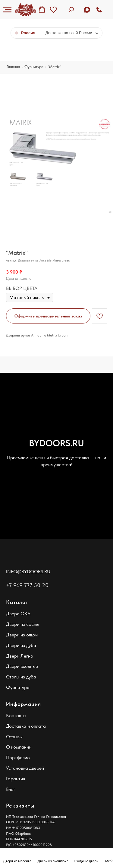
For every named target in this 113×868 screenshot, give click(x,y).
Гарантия (16, 779)
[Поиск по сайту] (72, 10)
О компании (19, 747)
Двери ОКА (18, 614)
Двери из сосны (23, 624)
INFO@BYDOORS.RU (28, 572)
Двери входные (22, 666)
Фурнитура (18, 687)
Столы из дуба (21, 677)
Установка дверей (25, 768)
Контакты (16, 715)
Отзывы (14, 737)
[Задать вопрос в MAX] (87, 10)
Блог (11, 789)
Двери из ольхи (22, 635)
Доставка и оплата (26, 726)
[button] (42, 9)
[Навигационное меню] (7, 10)
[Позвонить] (99, 10)
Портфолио (18, 757)
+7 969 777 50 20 (27, 585)
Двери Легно (20, 656)
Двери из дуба (21, 645)
